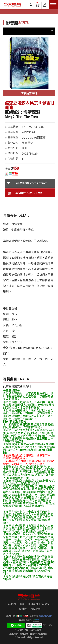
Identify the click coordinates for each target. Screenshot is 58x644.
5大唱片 (12, 5)
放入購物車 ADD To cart (25, 193)
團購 (22, 604)
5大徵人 (46, 604)
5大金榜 (23, 609)
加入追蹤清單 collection (27, 183)
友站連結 (36, 609)
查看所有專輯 (29, 93)
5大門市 (12, 604)
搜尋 (31, 5)
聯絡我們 (33, 604)
